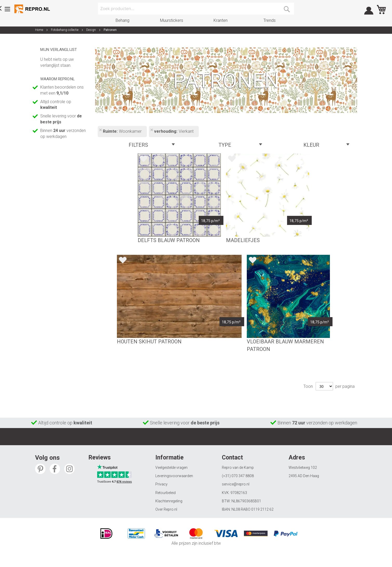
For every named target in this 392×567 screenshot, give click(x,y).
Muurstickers (172, 20)
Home (39, 30)
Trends (270, 20)
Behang (122, 20)
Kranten (221, 20)
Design (91, 30)
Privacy (161, 484)
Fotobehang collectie (65, 30)
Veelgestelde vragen (171, 468)
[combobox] (196, 9)
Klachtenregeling (169, 501)
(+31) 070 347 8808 (238, 476)
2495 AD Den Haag (304, 476)
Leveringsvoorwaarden (174, 476)
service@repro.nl (236, 484)
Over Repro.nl (166, 509)
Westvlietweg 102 (303, 468)
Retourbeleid (165, 493)
